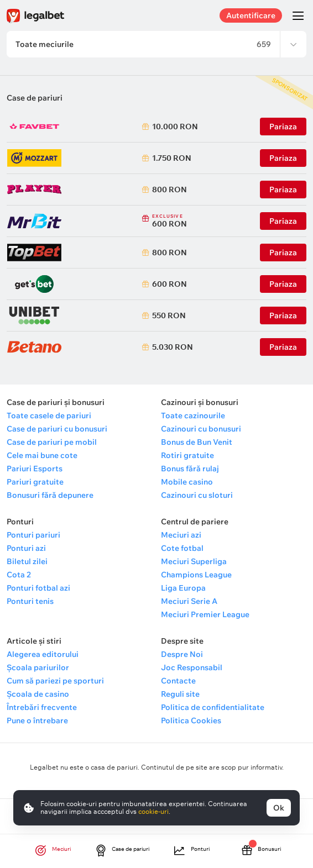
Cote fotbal (182, 548)
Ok (279, 808)
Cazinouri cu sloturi (197, 495)
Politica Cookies (191, 720)
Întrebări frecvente (42, 707)
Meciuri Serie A (189, 601)
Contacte (178, 681)
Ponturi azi (26, 548)
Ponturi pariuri (33, 535)
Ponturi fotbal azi (38, 588)
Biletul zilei (27, 561)
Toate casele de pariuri (49, 415)
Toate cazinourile (193, 415)
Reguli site (180, 694)
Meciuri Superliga (194, 561)
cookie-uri (153, 811)
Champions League (196, 575)
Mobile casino (187, 482)
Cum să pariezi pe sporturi (55, 681)
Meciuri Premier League (205, 614)
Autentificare (251, 15)
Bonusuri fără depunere (50, 495)
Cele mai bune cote (42, 455)
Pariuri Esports (35, 469)
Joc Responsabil (192, 667)
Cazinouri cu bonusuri (201, 429)
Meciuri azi (181, 535)
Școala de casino (38, 694)
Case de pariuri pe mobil (52, 442)
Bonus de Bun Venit (197, 442)
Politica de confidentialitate (213, 707)
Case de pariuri (35, 98)
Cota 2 (19, 575)
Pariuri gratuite (35, 482)
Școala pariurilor (38, 667)
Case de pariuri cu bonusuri (57, 429)
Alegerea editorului (43, 654)
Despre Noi (182, 654)
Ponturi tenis (30, 601)
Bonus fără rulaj (190, 469)
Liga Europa (183, 588)
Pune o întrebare (37, 720)
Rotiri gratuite (187, 455)
